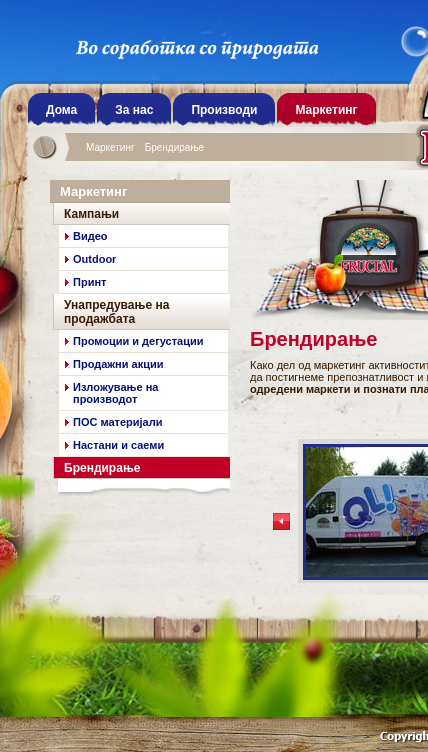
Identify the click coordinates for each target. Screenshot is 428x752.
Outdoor (94, 259)
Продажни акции (118, 364)
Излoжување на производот (116, 393)
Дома (61, 110)
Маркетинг (110, 147)
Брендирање (174, 147)
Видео (90, 236)
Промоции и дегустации (138, 341)
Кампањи (91, 214)
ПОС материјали (117, 422)
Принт (89, 282)
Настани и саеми (118, 445)
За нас (134, 110)
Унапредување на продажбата (116, 312)
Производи (224, 110)
